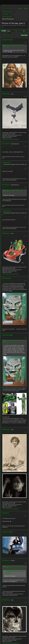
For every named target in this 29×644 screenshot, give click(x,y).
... (16, 31)
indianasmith (6, 163)
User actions (24, 36)
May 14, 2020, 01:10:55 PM (7, 168)
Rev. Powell (6, 144)
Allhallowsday (7, 278)
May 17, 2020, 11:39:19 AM (7, 534)
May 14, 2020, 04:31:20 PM (7, 217)
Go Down (4, 31)
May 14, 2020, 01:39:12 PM (7, 187)
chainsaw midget (8, 40)
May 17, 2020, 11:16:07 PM (7, 602)
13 (18, 31)
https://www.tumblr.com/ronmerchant (11, 139)
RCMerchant (6, 94)
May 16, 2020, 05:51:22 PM (7, 515)
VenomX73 (6, 513)
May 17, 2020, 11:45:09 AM (7, 563)
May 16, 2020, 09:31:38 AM (7, 432)
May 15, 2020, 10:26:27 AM (7, 236)
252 (7, 33)
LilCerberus (6, 560)
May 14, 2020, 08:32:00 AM (7, 96)
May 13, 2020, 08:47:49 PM (7, 42)
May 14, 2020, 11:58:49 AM (7, 146)
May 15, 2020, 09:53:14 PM (7, 337)
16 (27, 31)
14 (21, 31)
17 (2, 33)
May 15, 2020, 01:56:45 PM (7, 281)
